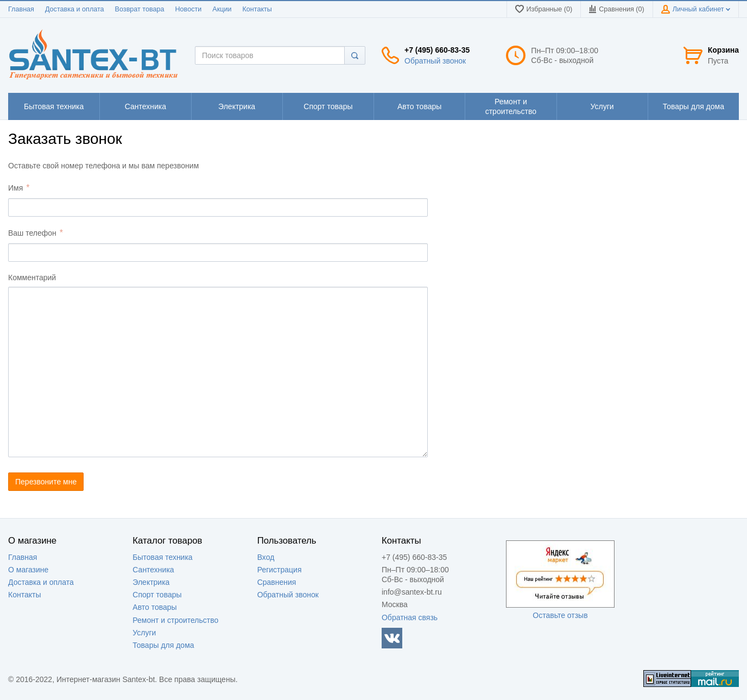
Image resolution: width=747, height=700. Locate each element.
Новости (189, 9)
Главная (21, 9)
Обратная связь (410, 617)
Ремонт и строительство (175, 620)
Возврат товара (140, 9)
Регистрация (280, 570)
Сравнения (277, 582)
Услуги (144, 633)
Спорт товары (157, 595)
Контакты (257, 9)
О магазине (28, 570)
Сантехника (153, 570)
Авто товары (154, 607)
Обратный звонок (435, 61)
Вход (266, 557)
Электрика (151, 582)
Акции (222, 9)
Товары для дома (163, 645)
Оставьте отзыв (560, 615)
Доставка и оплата (75, 9)
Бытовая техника (162, 557)
